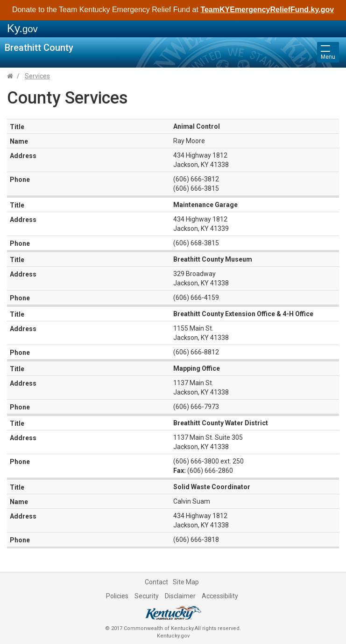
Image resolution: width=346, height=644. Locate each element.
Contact (156, 582)
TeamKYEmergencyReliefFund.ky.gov (267, 10)
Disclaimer (180, 596)
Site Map (186, 582)
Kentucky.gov (173, 636)
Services (37, 76)
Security (147, 596)
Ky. (22, 28)
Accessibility (220, 596)
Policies (117, 596)
